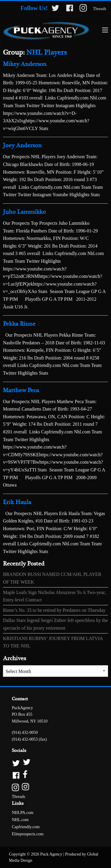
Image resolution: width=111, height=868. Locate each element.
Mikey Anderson (25, 64)
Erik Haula (17, 502)
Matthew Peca (21, 391)
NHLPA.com (23, 813)
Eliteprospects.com (28, 834)
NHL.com (20, 820)
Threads (100, 9)
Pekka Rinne (19, 324)
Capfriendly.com (26, 827)
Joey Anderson (22, 146)
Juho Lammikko (24, 212)
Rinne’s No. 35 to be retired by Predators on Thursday (54, 610)
